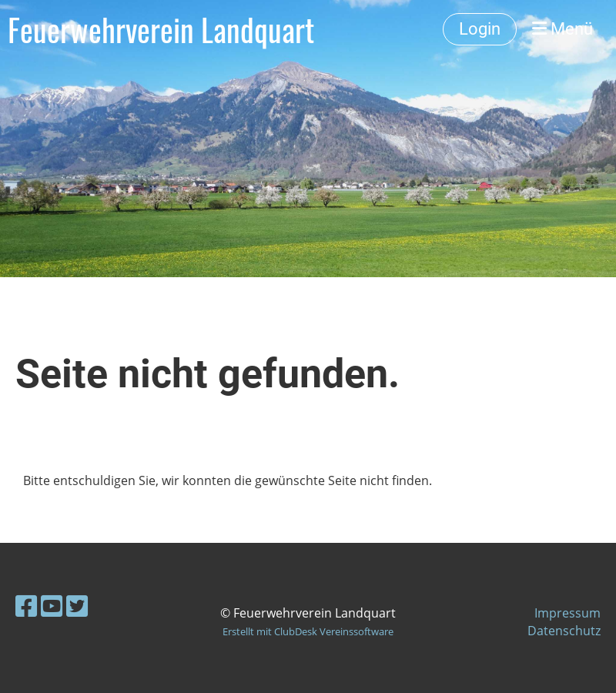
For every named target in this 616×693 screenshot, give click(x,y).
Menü (562, 29)
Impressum (567, 613)
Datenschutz (564, 631)
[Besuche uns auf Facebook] (26, 606)
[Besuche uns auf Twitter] (77, 606)
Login (480, 29)
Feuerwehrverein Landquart (161, 29)
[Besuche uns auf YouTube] (52, 606)
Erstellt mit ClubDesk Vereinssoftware (308, 631)
